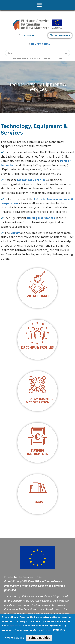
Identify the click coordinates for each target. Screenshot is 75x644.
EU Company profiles (37, 347)
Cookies (47, 630)
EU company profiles (31, 180)
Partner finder (38, 296)
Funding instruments (38, 452)
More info (59, 630)
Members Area (40, 44)
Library (15, 233)
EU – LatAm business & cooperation (37, 401)
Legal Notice (15, 625)
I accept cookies (14, 638)
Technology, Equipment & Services (38, 87)
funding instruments (41, 218)
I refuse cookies (39, 638)
